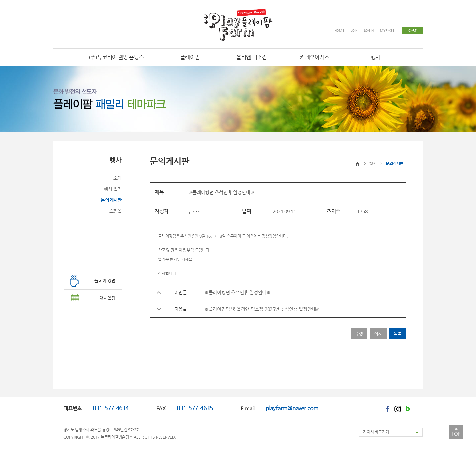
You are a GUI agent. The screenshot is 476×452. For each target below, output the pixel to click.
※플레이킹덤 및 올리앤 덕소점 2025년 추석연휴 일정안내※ (262, 309)
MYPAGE (387, 30)
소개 (118, 178)
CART (412, 30)
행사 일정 (113, 189)
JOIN (354, 30)
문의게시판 (111, 200)
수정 (359, 334)
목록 (398, 334)
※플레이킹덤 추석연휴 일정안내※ (238, 292)
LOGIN (369, 30)
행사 (373, 163)
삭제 (378, 334)
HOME (339, 30)
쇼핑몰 (116, 211)
